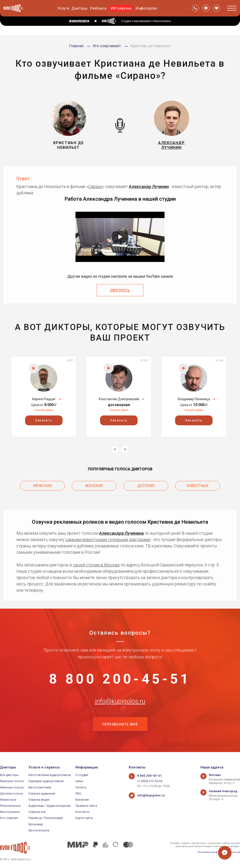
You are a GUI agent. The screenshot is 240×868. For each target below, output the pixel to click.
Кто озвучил (9, 818)
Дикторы (80, 8)
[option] (44, 397)
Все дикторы (9, 775)
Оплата (81, 787)
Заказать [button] (44, 420)
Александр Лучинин (149, 186)
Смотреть (120, 290)
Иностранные (10, 812)
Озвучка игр (37, 812)
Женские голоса (12, 787)
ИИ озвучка (121, 8)
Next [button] (125, 449)
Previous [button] (115, 449)
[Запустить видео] (120, 237)
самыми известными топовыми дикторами (108, 539)
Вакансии (82, 800)
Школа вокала (39, 830)
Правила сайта (86, 806)
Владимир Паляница (194, 399)
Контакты (83, 812)
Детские (146, 486)
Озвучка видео (39, 800)
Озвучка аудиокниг (42, 793)
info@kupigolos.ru (120, 702)
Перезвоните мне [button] (120, 726)
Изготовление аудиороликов (50, 775)
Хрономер (36, 824)
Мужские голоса (12, 781)
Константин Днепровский (119, 399)
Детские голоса (11, 793)
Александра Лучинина (121, 533)
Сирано (95, 186)
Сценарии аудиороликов (46, 781)
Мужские (43, 486)
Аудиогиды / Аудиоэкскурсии (49, 806)
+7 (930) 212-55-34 (150, 781)
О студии (82, 775)
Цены (79, 781)
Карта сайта (84, 818)
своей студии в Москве (96, 564)
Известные (198, 486)
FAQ (78, 793)
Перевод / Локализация (46, 818)
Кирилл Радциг (44, 399)
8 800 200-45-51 (120, 679)
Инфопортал (146, 8)
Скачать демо (44, 410)
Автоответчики (40, 787)
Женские (94, 486)
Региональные (10, 806)
